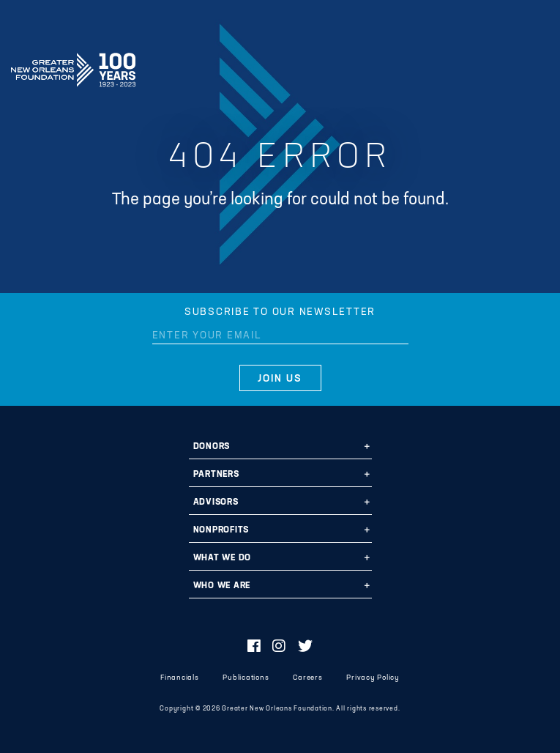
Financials (180, 678)
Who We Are (222, 586)
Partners (216, 475)
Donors (212, 447)
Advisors (216, 502)
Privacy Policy (373, 678)
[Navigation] (537, 67)
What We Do (223, 558)
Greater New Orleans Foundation (73, 65)
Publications (246, 678)
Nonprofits (221, 530)
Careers (307, 678)
